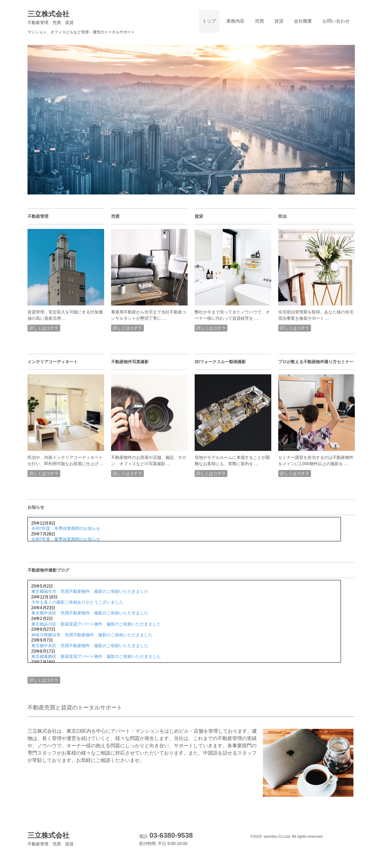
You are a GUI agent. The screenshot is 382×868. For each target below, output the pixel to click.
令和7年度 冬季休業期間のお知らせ (66, 528)
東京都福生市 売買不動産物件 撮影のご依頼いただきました (90, 591)
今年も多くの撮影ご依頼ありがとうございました (77, 602)
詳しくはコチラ (44, 328)
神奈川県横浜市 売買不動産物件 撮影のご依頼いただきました (92, 635)
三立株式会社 (50, 18)
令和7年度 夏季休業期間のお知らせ (66, 539)
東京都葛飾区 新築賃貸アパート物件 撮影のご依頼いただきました (96, 656)
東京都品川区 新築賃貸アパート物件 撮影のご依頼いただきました (96, 624)
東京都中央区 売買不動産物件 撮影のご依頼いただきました (90, 613)
